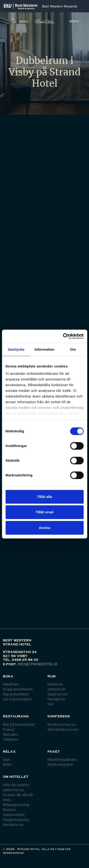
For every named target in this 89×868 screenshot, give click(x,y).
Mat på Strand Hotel (19, 725)
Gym (7, 760)
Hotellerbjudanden (62, 760)
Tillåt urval (44, 512)
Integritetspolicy (16, 820)
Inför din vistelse (16, 785)
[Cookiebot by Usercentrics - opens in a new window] (63, 336)
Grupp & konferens (18, 689)
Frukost (9, 729)
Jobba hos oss (14, 790)
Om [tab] (73, 349)
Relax (7, 765)
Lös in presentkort (17, 699)
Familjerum (56, 699)
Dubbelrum (56, 689)
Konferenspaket (60, 765)
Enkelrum (55, 684)
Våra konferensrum (63, 729)
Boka (74, 21)
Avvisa (45, 528)
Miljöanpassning (16, 805)
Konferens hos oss (62, 725)
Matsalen (10, 734)
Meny (19, 21)
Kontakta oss (13, 825)
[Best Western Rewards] (60, 6)
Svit (51, 704)
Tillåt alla (45, 497)
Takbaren (10, 739)
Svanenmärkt (14, 815)
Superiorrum (58, 694)
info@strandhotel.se (37, 664)
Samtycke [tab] (16, 349)
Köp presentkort (16, 694)
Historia (9, 810)
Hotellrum (11, 684)
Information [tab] (45, 349)
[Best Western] (21, 6)
